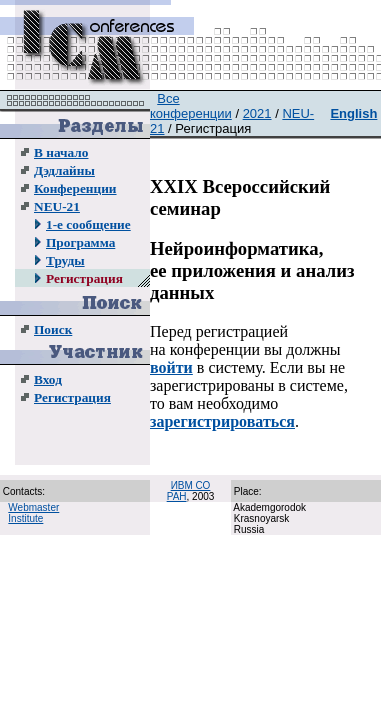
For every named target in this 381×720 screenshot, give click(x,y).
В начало (61, 152)
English (353, 113)
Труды (65, 260)
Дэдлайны (64, 170)
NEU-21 (57, 206)
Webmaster (33, 507)
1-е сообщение (88, 224)
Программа (80, 242)
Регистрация (84, 278)
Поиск (53, 329)
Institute (25, 518)
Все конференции (191, 106)
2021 (257, 113)
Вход (48, 379)
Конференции (75, 188)
